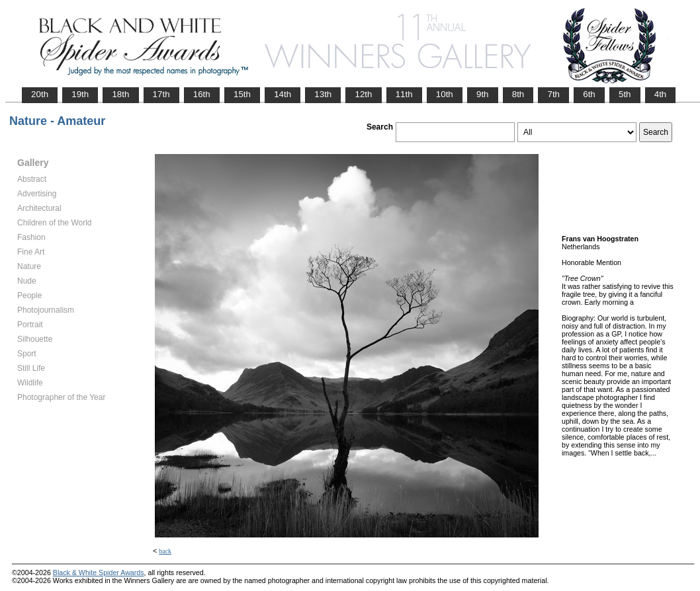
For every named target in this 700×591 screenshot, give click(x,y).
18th (120, 94)
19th (80, 94)
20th (40, 94)
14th (283, 94)
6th (589, 94)
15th (242, 94)
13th (323, 94)
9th (483, 94)
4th (661, 94)
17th (161, 94)
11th (404, 94)
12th (363, 94)
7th (553, 94)
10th (445, 94)
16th (202, 94)
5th (625, 94)
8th (518, 94)
